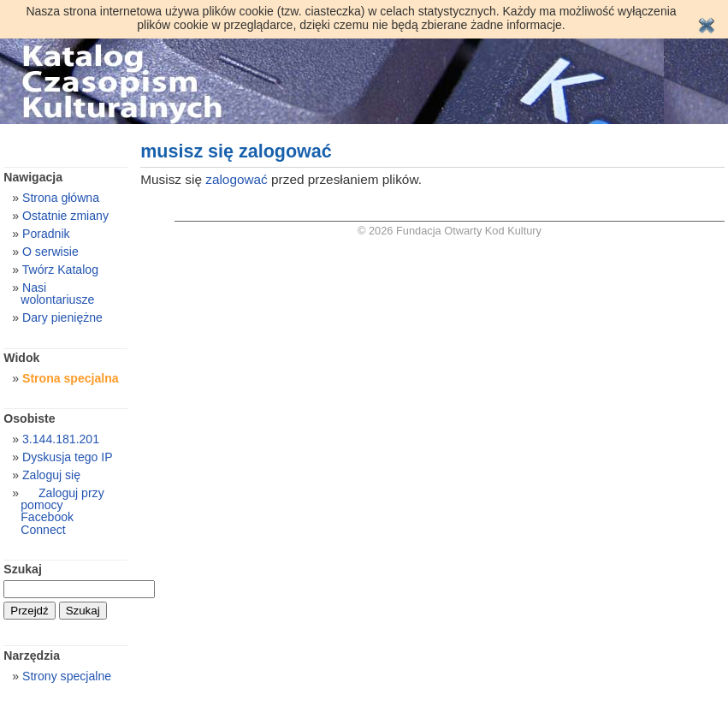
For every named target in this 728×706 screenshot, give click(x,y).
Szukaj (23, 569)
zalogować (237, 179)
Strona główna (61, 198)
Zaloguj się (51, 475)
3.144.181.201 (61, 439)
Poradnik (46, 234)
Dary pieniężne (62, 317)
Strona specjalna (71, 378)
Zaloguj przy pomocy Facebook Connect (62, 511)
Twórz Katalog (60, 270)
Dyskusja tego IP (68, 457)
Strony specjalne (67, 676)
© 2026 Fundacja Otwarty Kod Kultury (450, 231)
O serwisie (50, 252)
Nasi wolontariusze (57, 294)
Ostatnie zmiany (65, 216)
